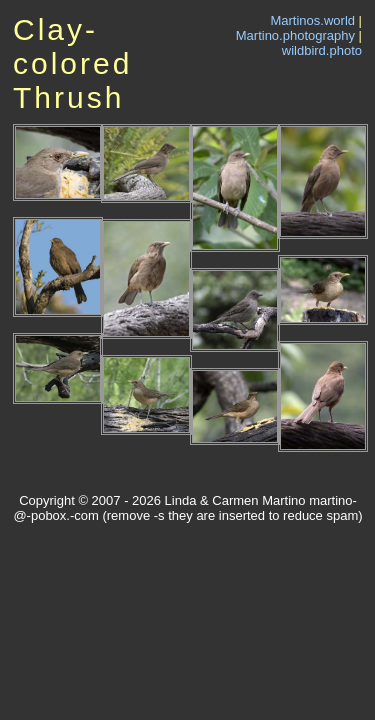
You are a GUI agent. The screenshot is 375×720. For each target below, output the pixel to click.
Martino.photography (295, 35)
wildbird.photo (322, 50)
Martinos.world (312, 20)
